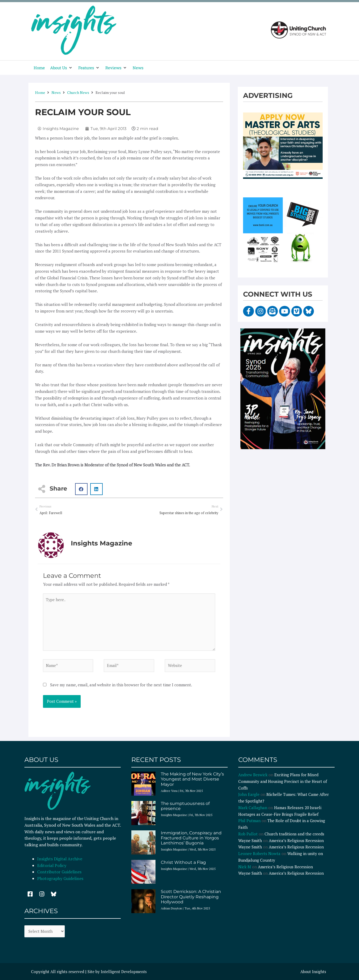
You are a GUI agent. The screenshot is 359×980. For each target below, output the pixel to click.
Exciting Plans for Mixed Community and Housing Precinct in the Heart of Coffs (283, 784)
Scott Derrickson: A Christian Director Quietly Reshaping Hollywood (191, 899)
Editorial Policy (52, 868)
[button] (62, 68)
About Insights (313, 974)
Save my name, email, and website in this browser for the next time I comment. (121, 687)
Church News (78, 92)
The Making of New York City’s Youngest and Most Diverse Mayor (192, 782)
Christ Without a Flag (183, 865)
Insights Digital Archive (60, 861)
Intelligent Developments (124, 974)
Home (40, 92)
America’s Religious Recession (296, 843)
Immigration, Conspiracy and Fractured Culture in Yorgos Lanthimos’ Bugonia (191, 840)
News (56, 92)
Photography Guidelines (60, 881)
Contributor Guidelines (59, 874)
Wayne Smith (250, 843)
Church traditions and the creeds (294, 836)
